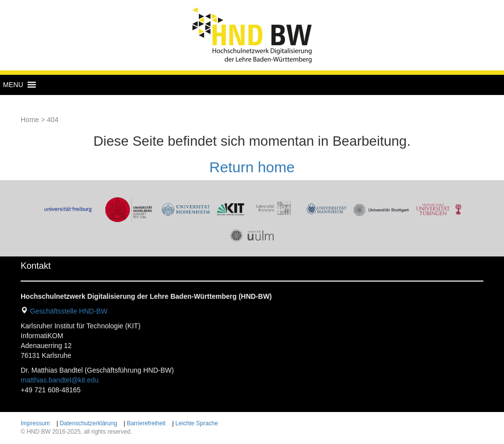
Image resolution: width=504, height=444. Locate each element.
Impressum (35, 423)
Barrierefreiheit (146, 423)
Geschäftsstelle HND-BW (69, 311)
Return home (252, 167)
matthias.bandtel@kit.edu (60, 380)
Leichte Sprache (197, 423)
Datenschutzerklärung (88, 423)
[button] (13, 85)
